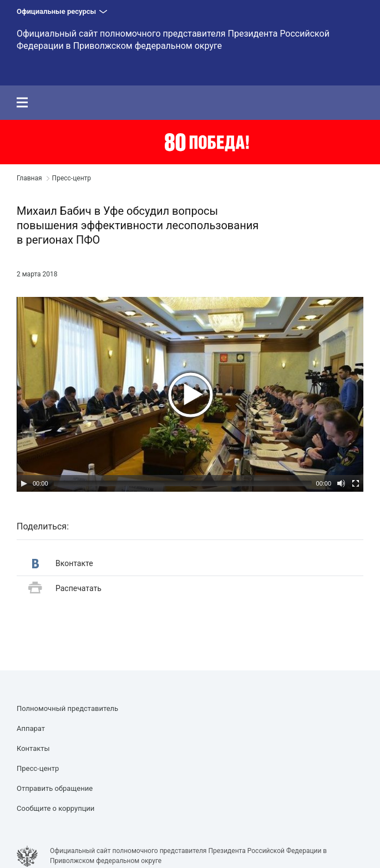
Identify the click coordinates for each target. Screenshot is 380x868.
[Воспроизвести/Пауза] (24, 483)
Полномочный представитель (67, 708)
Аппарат (31, 728)
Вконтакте (63, 564)
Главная (29, 178)
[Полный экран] (356, 483)
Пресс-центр (72, 178)
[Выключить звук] (341, 483)
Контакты (33, 748)
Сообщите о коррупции (55, 808)
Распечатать (65, 589)
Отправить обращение (55, 788)
